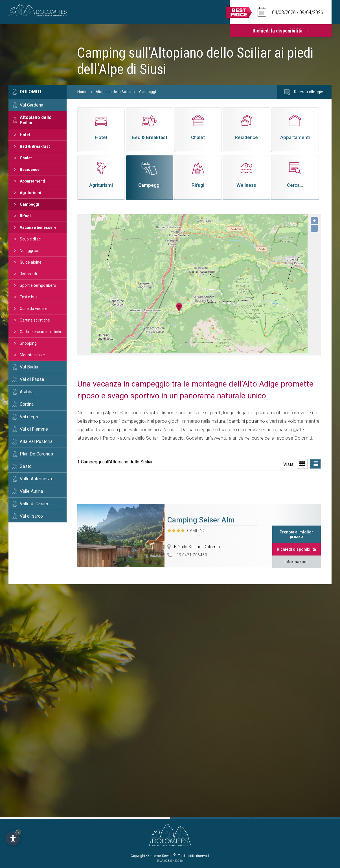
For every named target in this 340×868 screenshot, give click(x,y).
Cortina (27, 404)
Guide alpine (31, 262)
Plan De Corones (36, 454)
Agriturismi (30, 193)
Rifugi (25, 216)
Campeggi (29, 204)
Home (82, 92)
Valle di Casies (35, 504)
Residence (30, 170)
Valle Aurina (31, 491)
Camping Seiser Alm (201, 520)
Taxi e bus (29, 297)
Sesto (26, 466)
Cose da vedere (34, 309)
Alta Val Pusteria (36, 441)
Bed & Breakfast (35, 146)
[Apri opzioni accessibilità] (13, 838)
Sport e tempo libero (38, 285)
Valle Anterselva (36, 479)
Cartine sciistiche (35, 320)
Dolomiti (30, 92)
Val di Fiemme (34, 429)
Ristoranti (28, 274)
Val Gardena (31, 105)
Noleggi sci (29, 251)
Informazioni (297, 562)
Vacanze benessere (38, 227)
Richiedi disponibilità (296, 549)
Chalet (26, 158)
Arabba (27, 392)
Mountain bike (32, 355)
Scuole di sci (31, 239)
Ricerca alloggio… (304, 92)
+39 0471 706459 (191, 555)
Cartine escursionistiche (41, 332)
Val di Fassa (32, 379)
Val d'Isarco (31, 516)
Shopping (28, 343)
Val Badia (29, 367)
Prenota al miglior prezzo (296, 534)
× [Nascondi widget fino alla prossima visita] (18, 832)
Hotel (25, 135)
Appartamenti (32, 181)
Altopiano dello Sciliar (36, 120)
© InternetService (161, 856)
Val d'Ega (29, 417)
